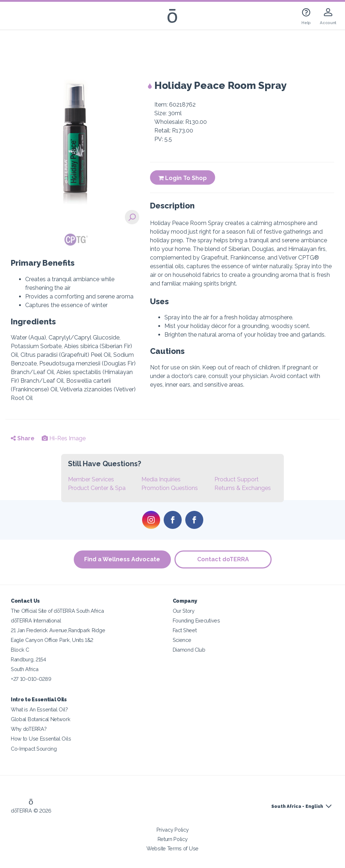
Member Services (91, 479)
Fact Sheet (185, 630)
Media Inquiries (161, 479)
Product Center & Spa (97, 488)
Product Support (237, 479)
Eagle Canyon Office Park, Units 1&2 (52, 640)
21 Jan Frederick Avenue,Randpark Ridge (58, 630)
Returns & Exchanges (243, 488)
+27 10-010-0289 (31, 679)
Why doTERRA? (29, 729)
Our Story (184, 611)
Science (182, 640)
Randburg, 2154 (28, 659)
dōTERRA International (36, 620)
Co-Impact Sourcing (34, 749)
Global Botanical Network (41, 719)
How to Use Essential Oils (41, 739)
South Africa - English (297, 806)
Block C (20, 650)
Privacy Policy (173, 830)
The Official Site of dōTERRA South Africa (57, 611)
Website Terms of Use (172, 848)
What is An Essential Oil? (39, 709)
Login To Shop (183, 178)
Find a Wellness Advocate (122, 559)
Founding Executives (196, 620)
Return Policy (173, 839)
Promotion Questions (170, 488)
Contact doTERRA (223, 559)
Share (23, 438)
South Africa (24, 669)
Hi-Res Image (64, 438)
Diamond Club (189, 650)
